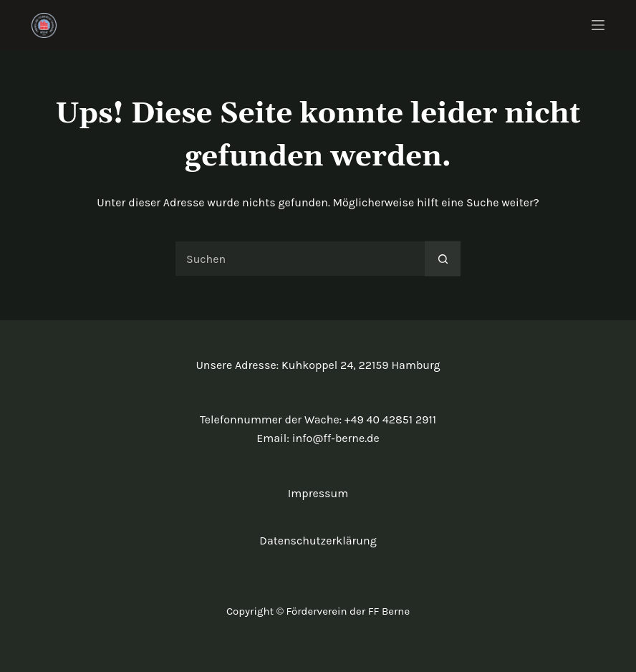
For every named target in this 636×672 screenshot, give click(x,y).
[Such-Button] (443, 259)
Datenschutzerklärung (318, 541)
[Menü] (598, 25)
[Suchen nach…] (300, 259)
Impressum (318, 493)
